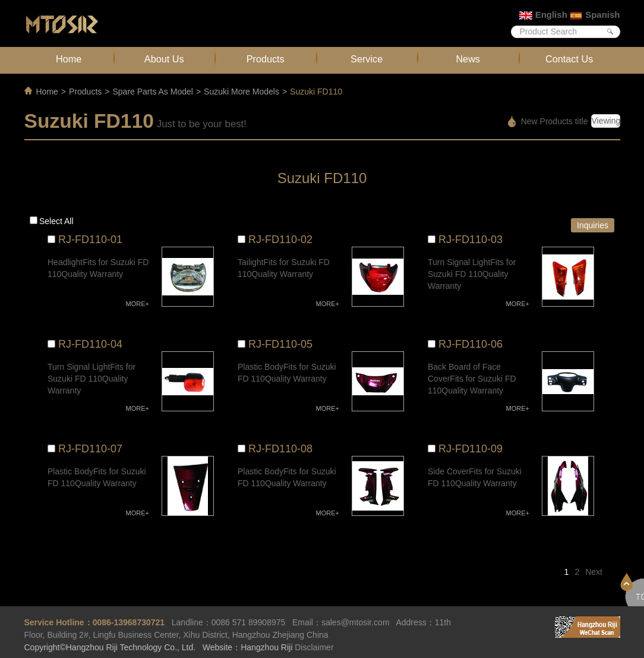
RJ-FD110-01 (90, 240)
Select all (56, 221)
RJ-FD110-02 (280, 240)
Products (266, 59)
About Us (164, 59)
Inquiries (593, 225)
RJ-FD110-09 (471, 449)
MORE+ (138, 304)
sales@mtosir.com (356, 622)
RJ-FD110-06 (471, 344)
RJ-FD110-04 (90, 344)
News (468, 59)
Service (367, 59)
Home (69, 59)
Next (594, 572)
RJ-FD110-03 (471, 240)
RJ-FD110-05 (280, 344)
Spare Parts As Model (152, 92)
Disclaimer (314, 647)
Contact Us (569, 59)
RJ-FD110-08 (280, 449)
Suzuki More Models (241, 92)
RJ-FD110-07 (90, 449)
